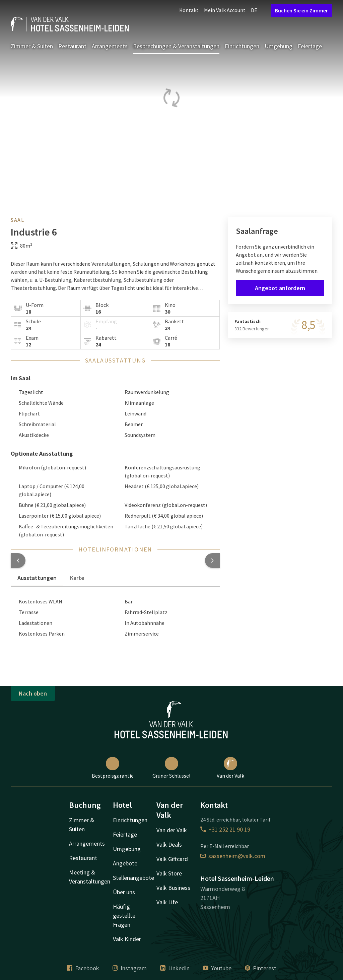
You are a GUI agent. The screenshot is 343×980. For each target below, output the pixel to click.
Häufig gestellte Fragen (124, 916)
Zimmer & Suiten (32, 46)
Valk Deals (169, 844)
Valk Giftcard (172, 859)
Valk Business (173, 888)
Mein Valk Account (225, 10)
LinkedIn (175, 968)
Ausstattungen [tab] (37, 578)
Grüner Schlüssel (171, 768)
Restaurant (72, 46)
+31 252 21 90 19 (225, 829)
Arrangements (110, 46)
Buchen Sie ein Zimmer (301, 10)
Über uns (124, 892)
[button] (18, 561)
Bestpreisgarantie (113, 768)
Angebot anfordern (280, 288)
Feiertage (310, 46)
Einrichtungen (242, 46)
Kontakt (189, 10)
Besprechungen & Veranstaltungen (176, 46)
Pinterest (261, 968)
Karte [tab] (77, 578)
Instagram (130, 968)
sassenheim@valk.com (233, 856)
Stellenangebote (133, 878)
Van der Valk (230, 768)
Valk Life (167, 902)
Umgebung (279, 46)
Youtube (217, 968)
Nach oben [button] (33, 693)
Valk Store (169, 873)
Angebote (125, 863)
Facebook (83, 968)
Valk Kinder (127, 939)
